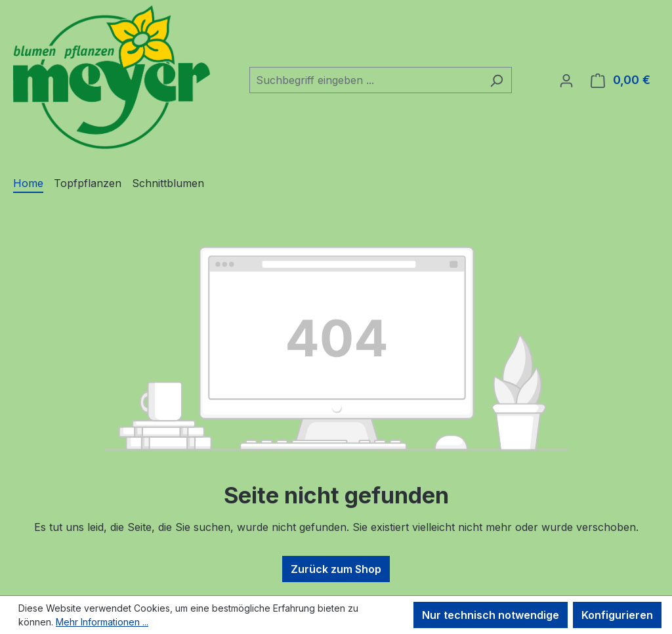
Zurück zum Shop (336, 569)
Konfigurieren (617, 615)
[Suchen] (496, 80)
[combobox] (366, 80)
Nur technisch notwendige (491, 615)
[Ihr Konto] (566, 80)
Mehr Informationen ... (102, 622)
